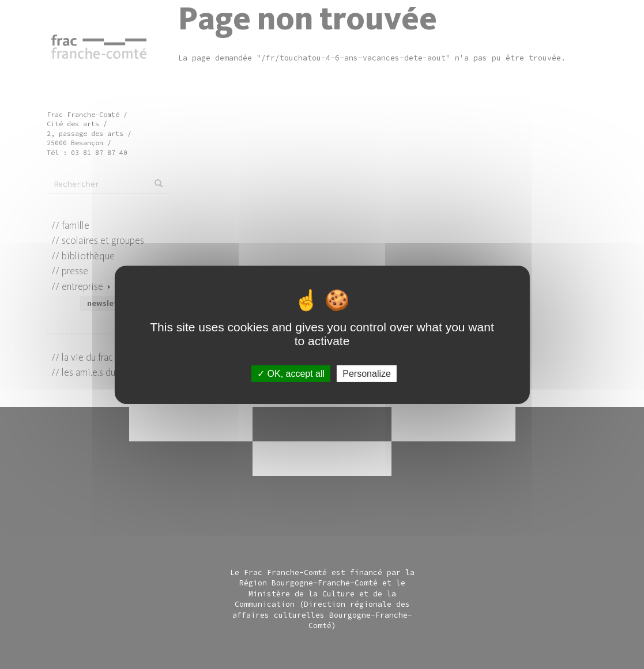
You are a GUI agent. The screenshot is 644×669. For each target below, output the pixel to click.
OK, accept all (291, 373)
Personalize (367, 373)
